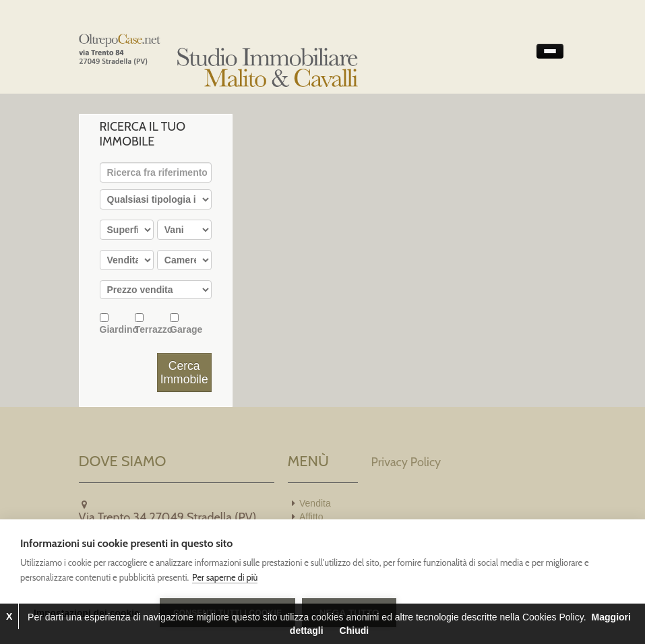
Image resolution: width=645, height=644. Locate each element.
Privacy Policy (406, 462)
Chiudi (355, 631)
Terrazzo (152, 324)
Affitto (311, 517)
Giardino (117, 324)
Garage (186, 324)
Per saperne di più (225, 577)
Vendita (315, 503)
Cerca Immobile (184, 373)
